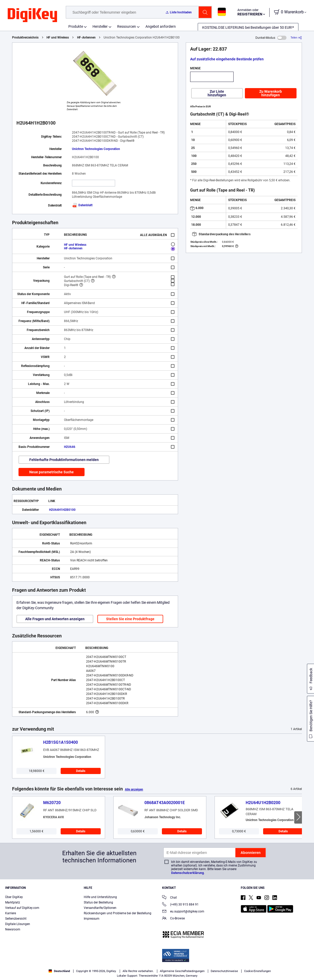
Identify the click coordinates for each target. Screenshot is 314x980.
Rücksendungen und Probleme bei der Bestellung (118, 913)
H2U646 (70, 447)
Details (81, 771)
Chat (169, 898)
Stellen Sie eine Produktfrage (130, 619)
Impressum (92, 919)
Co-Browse (173, 919)
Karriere (11, 913)
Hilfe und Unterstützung (100, 897)
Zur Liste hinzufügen (217, 93)
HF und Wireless (58, 37)
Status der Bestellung (98, 902)
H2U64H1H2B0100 (62, 510)
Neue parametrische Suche (52, 472)
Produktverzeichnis (25, 37)
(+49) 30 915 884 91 (180, 905)
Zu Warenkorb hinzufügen (271, 93)
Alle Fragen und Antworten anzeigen (55, 619)
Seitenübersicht (16, 919)
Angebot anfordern (161, 26)
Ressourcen (127, 26)
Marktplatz (13, 902)
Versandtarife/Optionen (100, 908)
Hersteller (100, 26)
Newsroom (13, 929)
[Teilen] (296, 38)
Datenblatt (82, 205)
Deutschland (59, 971)
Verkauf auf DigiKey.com (22, 908)
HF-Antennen (86, 37)
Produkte (76, 26)
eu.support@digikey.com (183, 912)
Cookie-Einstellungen (257, 971)
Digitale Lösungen (18, 924)
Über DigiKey (14, 897)
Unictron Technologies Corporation (96, 149)
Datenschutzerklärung (187, 873)
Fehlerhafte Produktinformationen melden (64, 460)
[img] (32, 15)
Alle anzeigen (134, 789)
